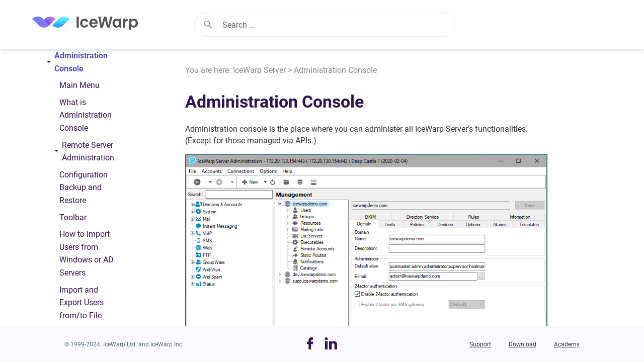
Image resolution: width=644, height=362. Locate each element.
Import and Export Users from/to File (82, 303)
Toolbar (73, 217)
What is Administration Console (86, 115)
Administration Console (73, 64)
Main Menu (79, 85)
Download (522, 344)
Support (480, 344)
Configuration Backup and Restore (84, 188)
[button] (208, 25)
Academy (567, 344)
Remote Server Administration (84, 154)
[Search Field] (324, 25)
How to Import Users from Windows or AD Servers (87, 253)
